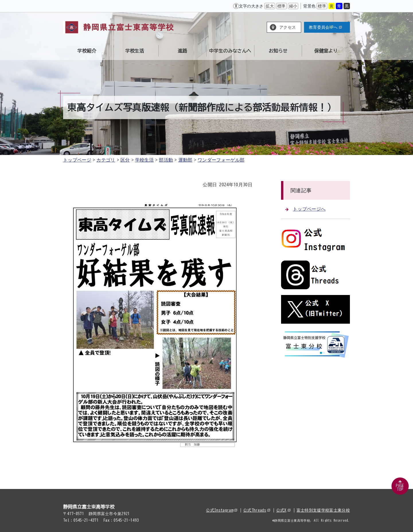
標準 (281, 6)
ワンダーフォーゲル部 (221, 160)
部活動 (166, 160)
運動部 (185, 160)
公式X (283, 510)
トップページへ (305, 209)
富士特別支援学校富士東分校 (323, 510)
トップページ (77, 160)
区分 (125, 160)
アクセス (288, 27)
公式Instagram (222, 510)
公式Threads (257, 510)
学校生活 (144, 160)
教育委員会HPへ (325, 27)
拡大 (270, 6)
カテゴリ (106, 160)
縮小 (293, 6)
